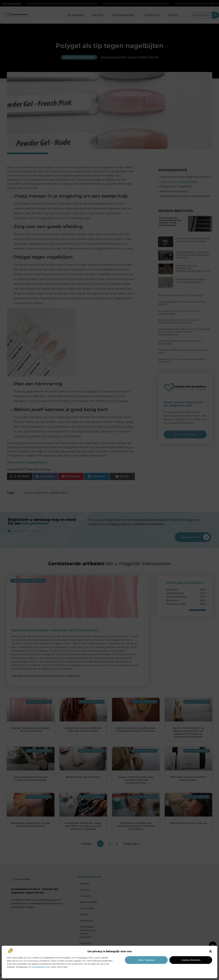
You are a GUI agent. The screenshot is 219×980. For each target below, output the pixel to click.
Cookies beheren (191, 960)
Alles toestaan (146, 960)
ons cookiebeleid (36, 967)
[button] (210, 951)
